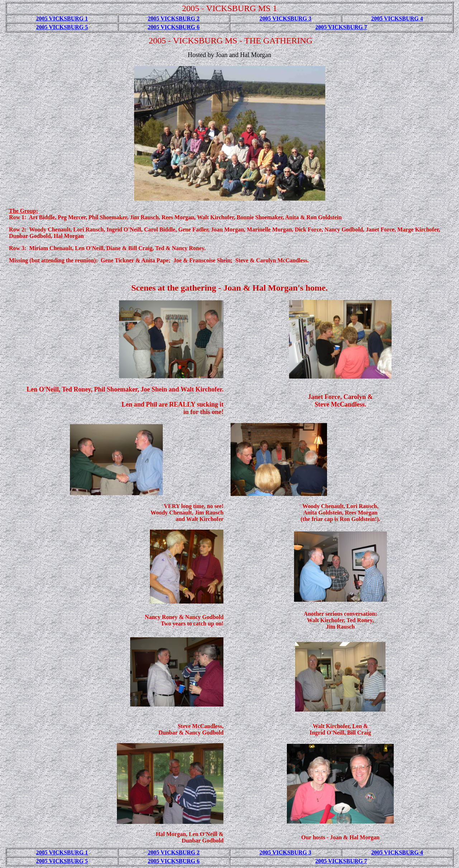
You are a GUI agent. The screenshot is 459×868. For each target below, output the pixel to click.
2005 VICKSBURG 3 (285, 18)
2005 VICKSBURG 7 (341, 27)
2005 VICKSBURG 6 (174, 27)
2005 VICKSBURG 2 (174, 18)
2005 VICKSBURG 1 (62, 18)
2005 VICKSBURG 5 (62, 27)
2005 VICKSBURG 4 (397, 18)
